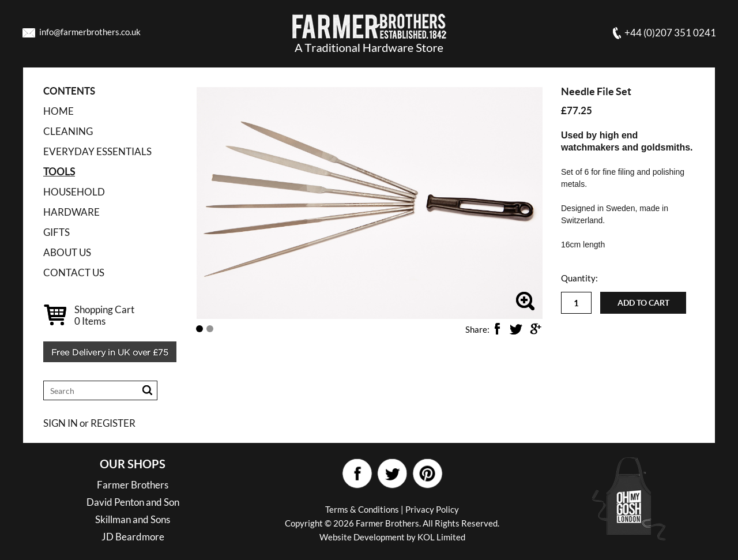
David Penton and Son (133, 502)
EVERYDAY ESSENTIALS (97, 151)
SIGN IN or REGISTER (89, 423)
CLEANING (68, 131)
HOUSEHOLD (74, 192)
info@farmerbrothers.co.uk (90, 32)
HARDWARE (71, 212)
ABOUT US (67, 252)
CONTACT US (74, 273)
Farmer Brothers (133, 485)
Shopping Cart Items (104, 315)
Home (59, 111)
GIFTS (57, 232)
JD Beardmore (133, 537)
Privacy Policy (432, 509)
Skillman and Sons (133, 519)
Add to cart (643, 303)
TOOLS (59, 172)
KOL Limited (441, 537)
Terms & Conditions (362, 509)
